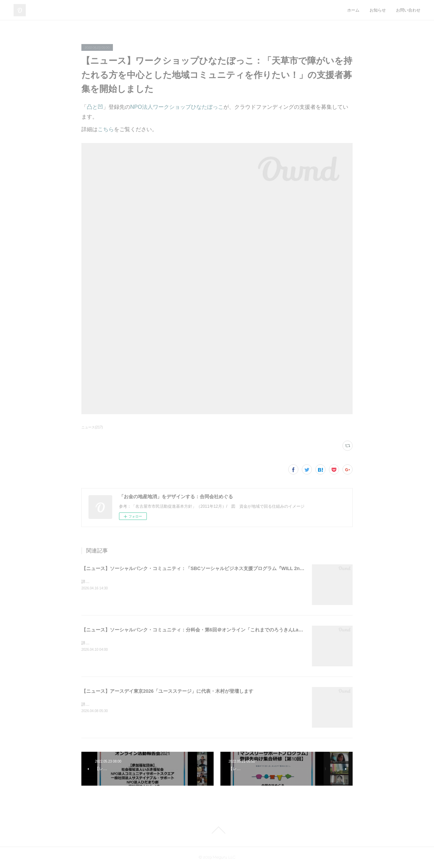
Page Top (217, 830)
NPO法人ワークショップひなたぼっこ (177, 107)
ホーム (353, 10)
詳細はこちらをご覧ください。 (110, 582)
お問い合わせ (408, 10)
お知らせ (378, 10)
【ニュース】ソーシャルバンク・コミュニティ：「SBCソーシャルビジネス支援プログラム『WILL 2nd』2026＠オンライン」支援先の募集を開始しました (247, 568)
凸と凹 (95, 107)
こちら (106, 129)
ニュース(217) (92, 427)
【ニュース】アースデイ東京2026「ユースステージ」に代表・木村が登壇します (167, 691)
